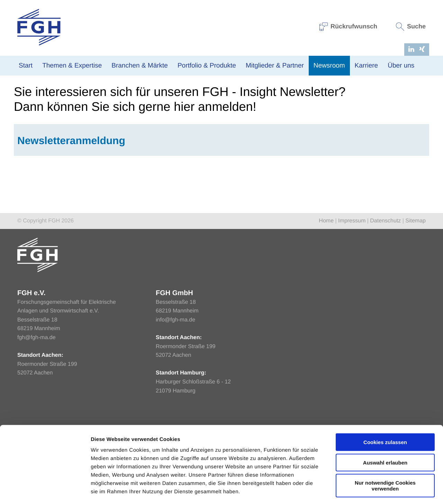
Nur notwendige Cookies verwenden (385, 456)
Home (20, 136)
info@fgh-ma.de (175, 394)
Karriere (367, 66)
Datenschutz (385, 295)
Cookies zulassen (385, 413)
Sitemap (415, 295)
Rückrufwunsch (349, 26)
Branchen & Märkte (140, 66)
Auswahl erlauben (385, 433)
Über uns (401, 66)
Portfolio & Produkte (207, 66)
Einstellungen (368, 490)
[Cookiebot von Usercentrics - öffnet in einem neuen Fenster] (45, 490)
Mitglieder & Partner (275, 66)
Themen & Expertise (72, 66)
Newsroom (329, 66)
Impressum (352, 295)
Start (26, 66)
